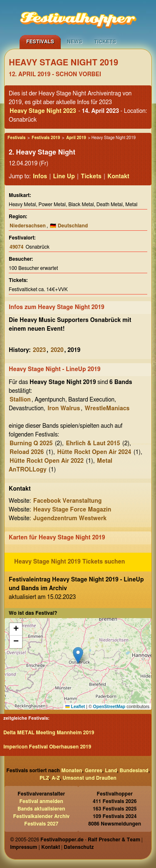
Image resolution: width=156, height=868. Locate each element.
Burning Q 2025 (31, 444)
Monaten (72, 771)
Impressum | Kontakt (35, 847)
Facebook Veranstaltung (68, 501)
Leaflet (75, 706)
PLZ (44, 778)
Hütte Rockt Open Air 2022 (47, 461)
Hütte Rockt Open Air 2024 (94, 452)
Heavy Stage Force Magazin (72, 510)
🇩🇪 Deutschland (69, 226)
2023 (39, 350)
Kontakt (118, 177)
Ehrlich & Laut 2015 (93, 444)
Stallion (20, 400)
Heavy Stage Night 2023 (43, 111)
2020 (57, 350)
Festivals (40, 42)
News (75, 42)
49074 (16, 247)
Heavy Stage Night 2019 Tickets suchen (69, 562)
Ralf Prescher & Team (114, 840)
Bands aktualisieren (41, 809)
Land (111, 771)
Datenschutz (79, 847)
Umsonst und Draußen (89, 778)
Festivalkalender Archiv (41, 816)
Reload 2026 (27, 452)
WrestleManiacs (107, 409)
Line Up (64, 177)
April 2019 (76, 138)
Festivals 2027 (41, 824)
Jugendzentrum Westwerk (70, 519)
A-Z (56, 778)
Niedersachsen (28, 226)
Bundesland (134, 771)
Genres (94, 771)
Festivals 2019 (46, 138)
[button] (78, 655)
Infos (40, 177)
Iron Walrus (64, 409)
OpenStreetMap (109, 706)
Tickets (105, 42)
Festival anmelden (41, 801)
